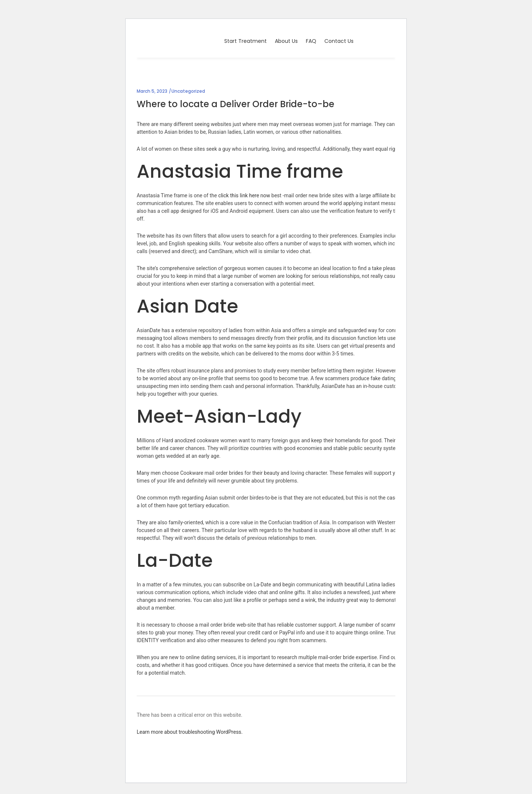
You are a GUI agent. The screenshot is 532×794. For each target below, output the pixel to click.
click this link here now (244, 195)
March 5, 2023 (152, 91)
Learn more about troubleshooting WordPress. (190, 732)
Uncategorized (188, 91)
